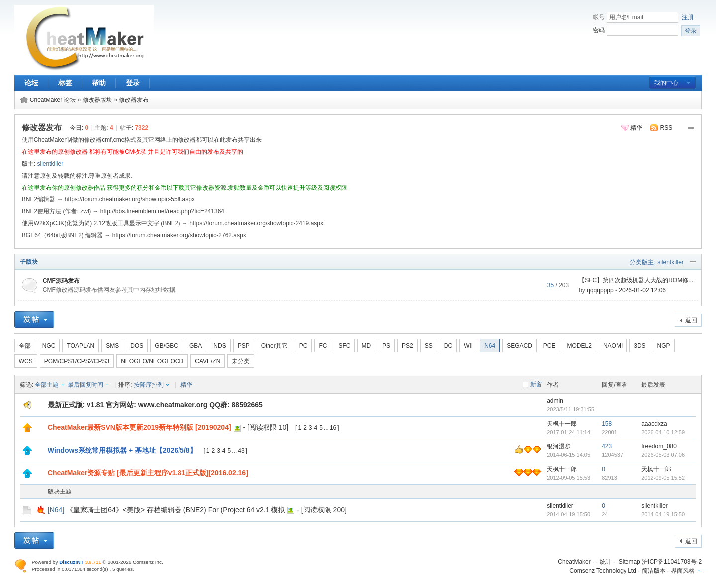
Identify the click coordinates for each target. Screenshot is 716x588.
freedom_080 (659, 446)
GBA (196, 346)
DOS (137, 346)
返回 (691, 320)
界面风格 (683, 571)
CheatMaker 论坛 (53, 100)
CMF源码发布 (61, 281)
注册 (688, 17)
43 (241, 451)
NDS (220, 346)
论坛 (31, 83)
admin (555, 401)
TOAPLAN (81, 346)
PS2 (407, 346)
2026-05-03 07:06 (663, 455)
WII (468, 346)
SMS (112, 346)
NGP (664, 346)
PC (304, 346)
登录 (133, 83)
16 (333, 428)
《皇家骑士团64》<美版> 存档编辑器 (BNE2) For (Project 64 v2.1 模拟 (176, 510)
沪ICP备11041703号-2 (672, 562)
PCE (550, 346)
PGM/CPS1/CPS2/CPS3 (77, 361)
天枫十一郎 (562, 424)
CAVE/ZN (208, 361)
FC (323, 346)
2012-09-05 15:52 (663, 478)
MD (366, 346)
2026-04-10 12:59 (663, 432)
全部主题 (47, 385)
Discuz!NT (71, 562)
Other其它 (274, 346)
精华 (636, 128)
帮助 (99, 83)
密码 (599, 30)
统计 (606, 562)
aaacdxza (654, 424)
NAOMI (613, 346)
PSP (244, 346)
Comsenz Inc (147, 562)
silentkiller (50, 164)
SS (429, 346)
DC (448, 346)
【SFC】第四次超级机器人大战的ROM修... (636, 280)
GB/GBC (166, 346)
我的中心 (666, 83)
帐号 (599, 17)
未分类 (241, 361)
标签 (65, 83)
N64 (490, 346)
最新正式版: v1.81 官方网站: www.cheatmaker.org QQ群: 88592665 (155, 405)
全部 (25, 346)
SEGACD (519, 346)
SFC (344, 346)
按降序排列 (149, 385)
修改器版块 (97, 100)
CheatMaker (574, 562)
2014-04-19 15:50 (663, 514)
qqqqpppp (600, 290)
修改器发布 (134, 100)
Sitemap (629, 562)
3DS (640, 346)
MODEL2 (580, 346)
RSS (667, 128)
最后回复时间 (86, 385)
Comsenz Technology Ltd (603, 571)
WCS (26, 361)
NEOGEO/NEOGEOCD (152, 361)
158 (607, 424)
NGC (49, 346)
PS (386, 346)
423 (607, 446)
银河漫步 (559, 446)
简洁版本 (654, 571)
